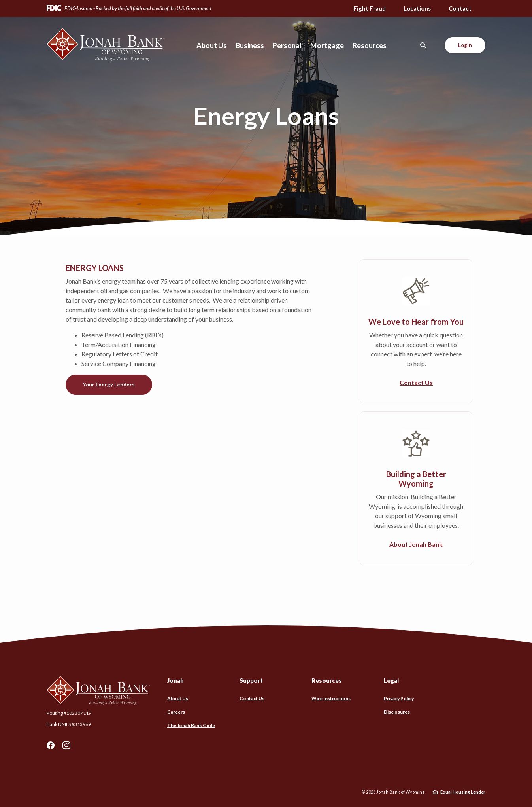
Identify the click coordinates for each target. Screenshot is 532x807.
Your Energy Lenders (109, 385)
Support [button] (251, 680)
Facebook (51, 745)
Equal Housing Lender (463, 792)
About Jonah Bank (416, 544)
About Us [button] (212, 45)
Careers (176, 712)
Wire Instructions (331, 698)
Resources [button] (370, 45)
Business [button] (250, 45)
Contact (460, 8)
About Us (178, 698)
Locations (417, 8)
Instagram (66, 745)
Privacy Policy (399, 698)
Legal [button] (391, 680)
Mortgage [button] (327, 45)
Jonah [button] (175, 680)
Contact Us (416, 382)
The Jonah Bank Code (191, 725)
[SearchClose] (423, 45)
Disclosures (397, 712)
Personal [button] (287, 45)
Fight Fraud (370, 8)
